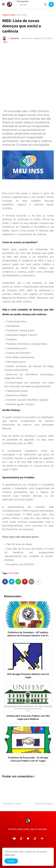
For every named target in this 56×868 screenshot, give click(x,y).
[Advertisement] (28, 78)
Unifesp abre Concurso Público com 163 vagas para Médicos (28, 717)
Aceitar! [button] (11, 861)
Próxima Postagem (44, 804)
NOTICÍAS (22, 15)
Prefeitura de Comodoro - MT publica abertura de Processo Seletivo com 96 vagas (28, 634)
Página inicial (9, 15)
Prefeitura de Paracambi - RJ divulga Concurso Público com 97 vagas (28, 759)
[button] (3, 4)
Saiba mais (10, 855)
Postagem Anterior (12, 804)
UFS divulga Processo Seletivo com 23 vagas (28, 676)
